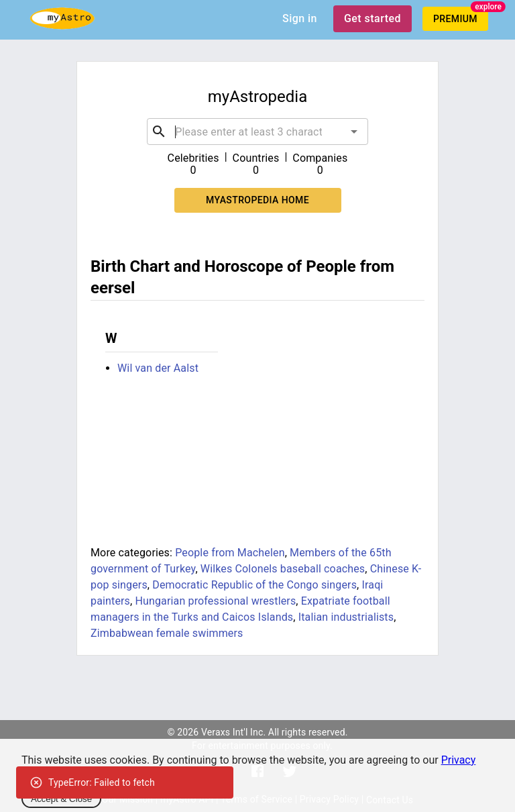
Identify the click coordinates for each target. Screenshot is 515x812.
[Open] (354, 132)
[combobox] (257, 132)
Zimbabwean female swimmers (167, 633)
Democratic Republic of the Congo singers (254, 585)
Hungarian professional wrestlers (215, 601)
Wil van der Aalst (158, 368)
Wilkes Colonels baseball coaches (283, 569)
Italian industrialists (346, 617)
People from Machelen (230, 553)
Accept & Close (61, 799)
